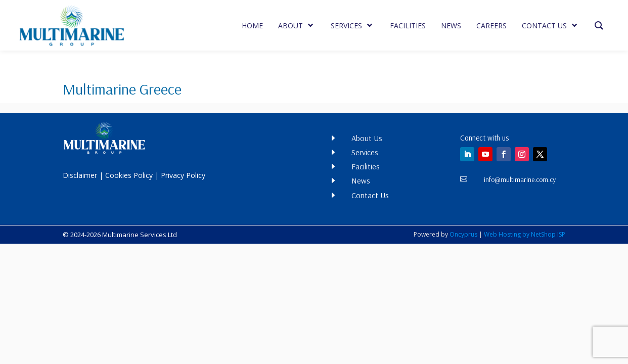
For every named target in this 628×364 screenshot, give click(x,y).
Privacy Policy (183, 175)
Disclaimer (80, 175)
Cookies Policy (129, 175)
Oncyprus (463, 234)
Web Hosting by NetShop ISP (525, 234)
